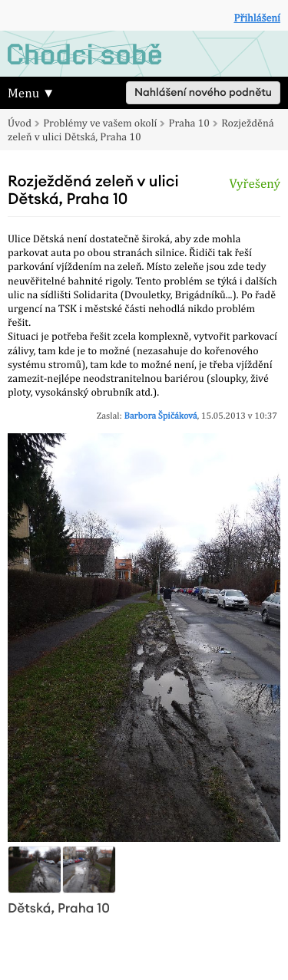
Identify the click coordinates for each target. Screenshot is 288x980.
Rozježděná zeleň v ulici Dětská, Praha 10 (141, 130)
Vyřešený (255, 183)
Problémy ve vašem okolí (100, 123)
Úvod (20, 123)
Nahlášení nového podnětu (203, 93)
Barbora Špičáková (160, 416)
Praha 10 (189, 123)
